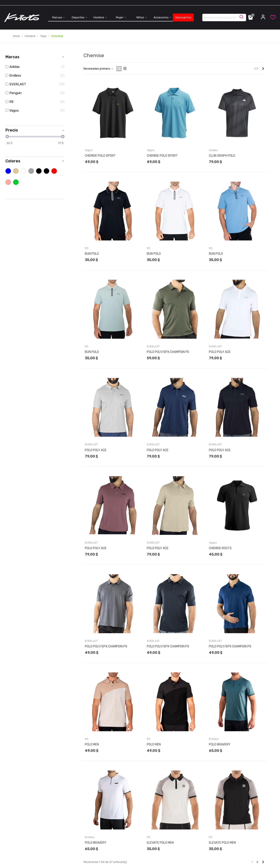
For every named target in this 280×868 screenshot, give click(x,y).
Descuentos (183, 17)
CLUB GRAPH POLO (222, 156)
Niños (140, 17)
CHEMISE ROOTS (220, 548)
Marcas (57, 17)
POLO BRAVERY (220, 744)
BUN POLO (92, 254)
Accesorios (161, 17)
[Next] (263, 69)
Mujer (120, 17)
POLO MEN (92, 744)
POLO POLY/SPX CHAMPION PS (168, 352)
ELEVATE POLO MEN (160, 843)
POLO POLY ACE (220, 352)
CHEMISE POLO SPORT (100, 156)
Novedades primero (99, 69)
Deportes (78, 17)
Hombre (99, 17)
